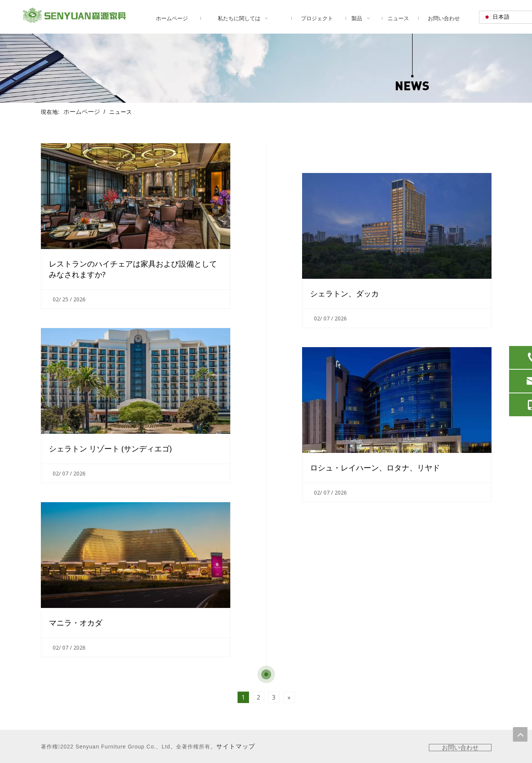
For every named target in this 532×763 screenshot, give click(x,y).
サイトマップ (236, 746)
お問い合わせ (460, 748)
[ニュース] (266, 68)
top (520, 734)
